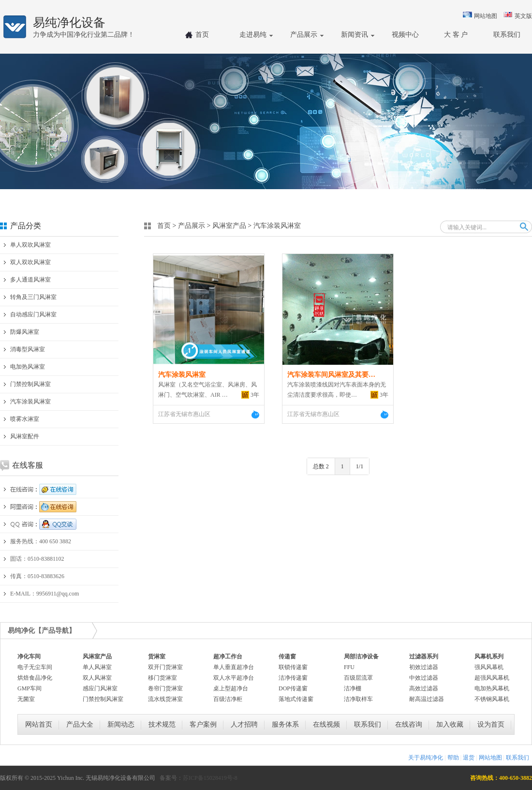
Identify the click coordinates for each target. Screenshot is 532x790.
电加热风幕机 (492, 688)
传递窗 (287, 656)
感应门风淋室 (100, 688)
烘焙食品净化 (35, 678)
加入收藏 (450, 724)
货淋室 (157, 656)
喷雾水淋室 (25, 419)
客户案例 (203, 724)
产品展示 (192, 226)
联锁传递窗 (293, 667)
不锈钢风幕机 (492, 699)
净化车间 (29, 656)
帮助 (453, 758)
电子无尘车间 (35, 667)
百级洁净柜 (228, 699)
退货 (469, 758)
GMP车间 (30, 688)
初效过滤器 (424, 667)
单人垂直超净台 (234, 667)
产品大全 (80, 724)
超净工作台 (228, 656)
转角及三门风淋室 (33, 297)
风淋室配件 (25, 436)
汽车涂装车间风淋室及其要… (331, 375)
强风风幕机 (489, 667)
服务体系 (285, 724)
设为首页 (491, 724)
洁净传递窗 (293, 678)
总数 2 (321, 466)
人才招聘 (244, 724)
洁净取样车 (358, 699)
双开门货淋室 (165, 667)
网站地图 (486, 16)
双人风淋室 (97, 678)
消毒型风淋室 (28, 349)
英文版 (523, 16)
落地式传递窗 (296, 699)
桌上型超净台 (231, 688)
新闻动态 (121, 724)
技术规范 (162, 724)
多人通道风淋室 (30, 280)
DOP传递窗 (293, 688)
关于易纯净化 (426, 758)
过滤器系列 (424, 656)
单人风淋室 (97, 667)
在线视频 (326, 724)
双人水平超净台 (234, 678)
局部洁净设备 (361, 656)
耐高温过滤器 (427, 699)
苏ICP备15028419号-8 (210, 778)
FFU (349, 667)
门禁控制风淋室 (30, 384)
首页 (164, 226)
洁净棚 (353, 688)
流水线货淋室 (165, 699)
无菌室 (26, 699)
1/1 (360, 466)
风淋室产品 (229, 226)
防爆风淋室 (25, 332)
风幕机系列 (489, 656)
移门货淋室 (163, 678)
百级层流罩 (358, 678)
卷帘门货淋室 (165, 688)
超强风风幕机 (492, 678)
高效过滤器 (424, 688)
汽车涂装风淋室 (30, 402)
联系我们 (368, 724)
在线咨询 (409, 724)
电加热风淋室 (28, 367)
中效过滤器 (424, 678)
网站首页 (39, 724)
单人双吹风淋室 (30, 245)
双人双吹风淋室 (30, 262)
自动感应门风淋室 (33, 314)
